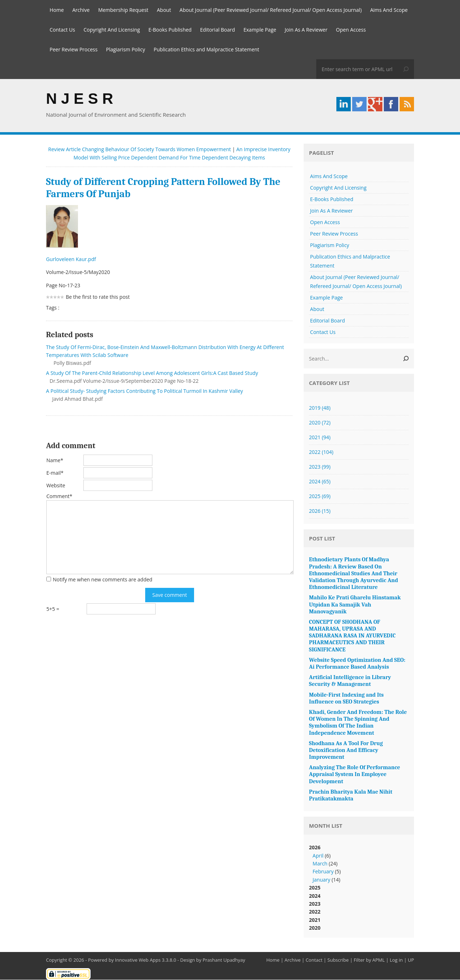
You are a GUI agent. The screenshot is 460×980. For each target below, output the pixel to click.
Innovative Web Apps (138, 960)
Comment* (59, 496)
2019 (320, 408)
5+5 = (53, 609)
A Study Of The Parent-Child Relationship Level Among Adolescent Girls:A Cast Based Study (152, 373)
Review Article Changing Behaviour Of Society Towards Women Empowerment (140, 150)
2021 (320, 438)
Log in (396, 960)
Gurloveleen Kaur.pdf (72, 259)
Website (56, 486)
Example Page (260, 30)
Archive (81, 10)
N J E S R (80, 99)
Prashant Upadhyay (224, 960)
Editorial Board (218, 30)
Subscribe (338, 960)
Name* (55, 461)
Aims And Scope (389, 10)
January (321, 880)
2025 (320, 496)
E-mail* (55, 473)
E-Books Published (170, 30)
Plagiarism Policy (126, 49)
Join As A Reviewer (306, 30)
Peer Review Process (73, 49)
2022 (321, 452)
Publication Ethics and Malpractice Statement (206, 49)
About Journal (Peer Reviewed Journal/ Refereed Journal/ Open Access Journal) (271, 10)
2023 (320, 467)
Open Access (351, 30)
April (318, 856)
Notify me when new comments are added (103, 580)
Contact (314, 960)
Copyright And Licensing (112, 30)
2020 (320, 423)
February (323, 872)
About (164, 10)
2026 (320, 511)
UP (411, 960)
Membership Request (123, 10)
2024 (320, 482)
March (320, 864)
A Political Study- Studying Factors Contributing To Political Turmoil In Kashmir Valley (144, 391)
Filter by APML (369, 960)
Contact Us (62, 30)
